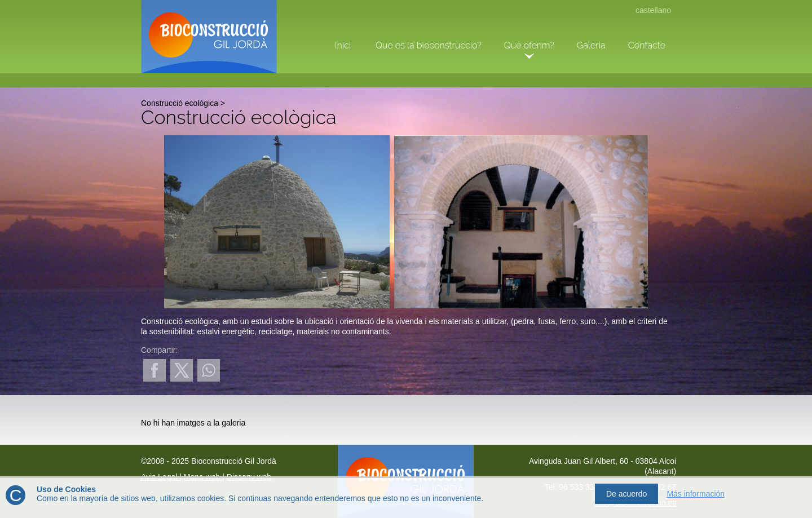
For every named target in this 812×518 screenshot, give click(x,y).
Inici (343, 45)
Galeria (591, 45)
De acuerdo (626, 494)
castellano (653, 10)
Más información (696, 494)
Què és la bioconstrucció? (429, 45)
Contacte (647, 45)
